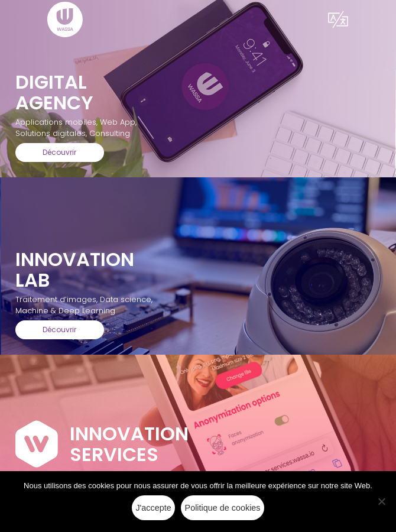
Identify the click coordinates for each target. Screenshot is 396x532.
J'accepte (153, 508)
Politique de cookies (223, 508)
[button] (338, 20)
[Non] (381, 501)
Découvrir (59, 152)
